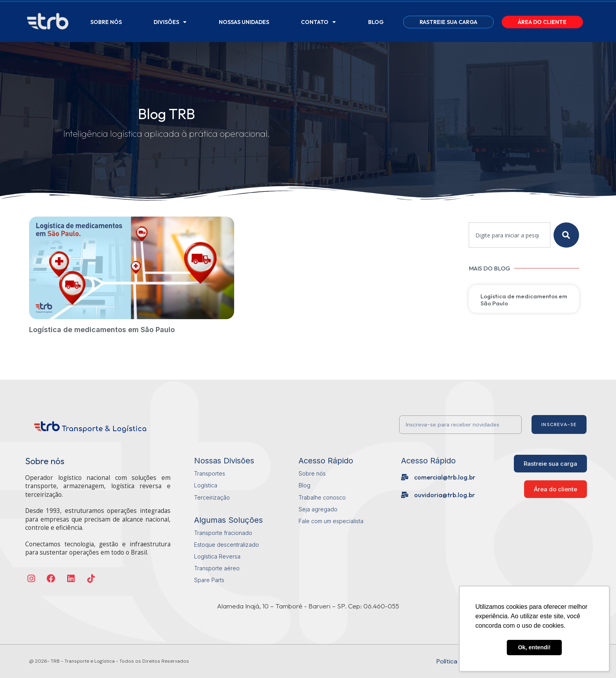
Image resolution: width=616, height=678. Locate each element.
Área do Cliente (542, 22)
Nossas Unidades (244, 22)
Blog (376, 22)
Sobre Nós (106, 22)
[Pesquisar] (566, 235)
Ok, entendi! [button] (534, 647)
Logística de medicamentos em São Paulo (102, 330)
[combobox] (510, 235)
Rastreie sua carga (448, 22)
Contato (318, 22)
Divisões (170, 22)
